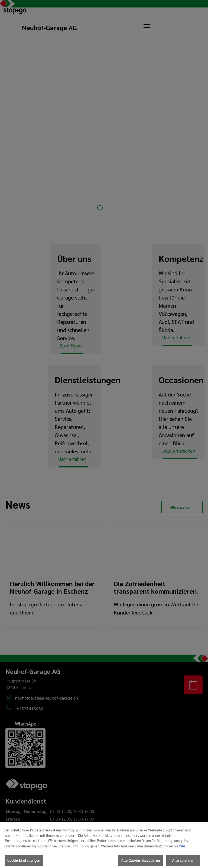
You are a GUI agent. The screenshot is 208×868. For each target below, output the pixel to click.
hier (182, 849)
